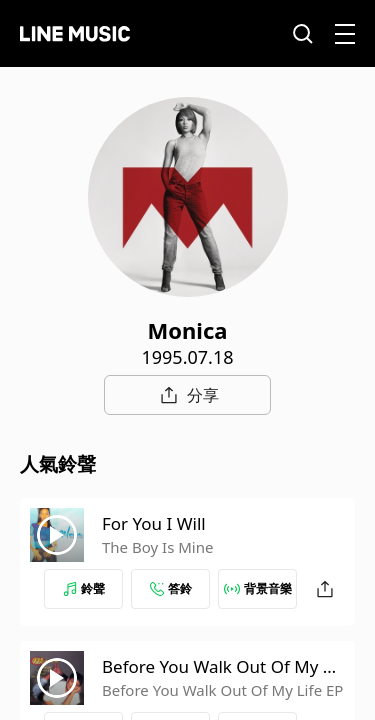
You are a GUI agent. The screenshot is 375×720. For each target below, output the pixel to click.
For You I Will (154, 523)
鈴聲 (84, 588)
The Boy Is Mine (157, 547)
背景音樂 (258, 588)
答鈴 (171, 588)
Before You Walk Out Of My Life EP (222, 690)
